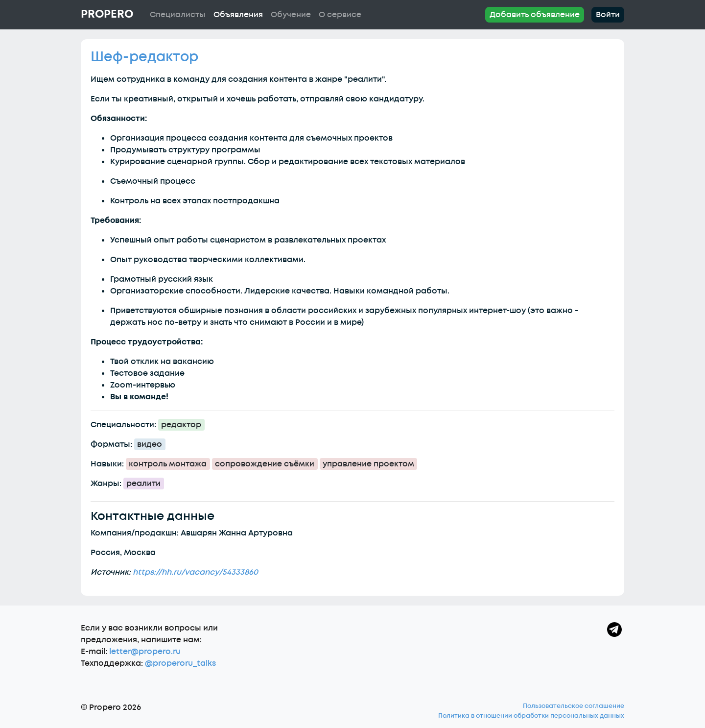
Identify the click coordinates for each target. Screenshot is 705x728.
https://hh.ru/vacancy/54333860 (195, 572)
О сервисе (340, 15)
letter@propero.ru (145, 652)
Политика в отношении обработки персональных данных (531, 716)
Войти (608, 15)
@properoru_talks (180, 663)
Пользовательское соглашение (574, 706)
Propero (107, 14)
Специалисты (178, 15)
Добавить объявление (535, 15)
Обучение (291, 15)
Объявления (238, 15)
